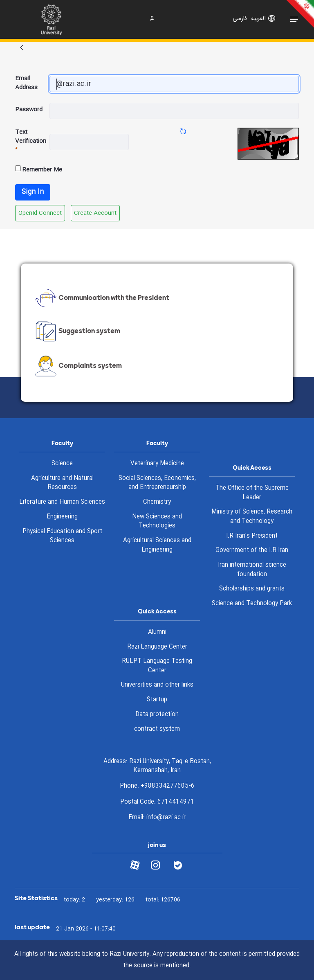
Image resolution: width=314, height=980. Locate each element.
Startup (157, 700)
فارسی (240, 19)
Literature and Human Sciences (62, 502)
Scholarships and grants (252, 589)
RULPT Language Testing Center (157, 666)
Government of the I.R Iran (252, 550)
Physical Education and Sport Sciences (62, 536)
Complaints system (77, 366)
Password (29, 110)
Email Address (26, 83)
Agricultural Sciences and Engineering (157, 545)
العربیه (258, 19)
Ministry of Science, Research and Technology (252, 517)
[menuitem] (40, 213)
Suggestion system (77, 331)
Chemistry (157, 502)
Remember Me (39, 170)
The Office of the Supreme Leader (252, 493)
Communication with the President (101, 298)
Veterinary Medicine (157, 464)
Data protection (157, 714)
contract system (157, 729)
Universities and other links (157, 685)
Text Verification (31, 141)
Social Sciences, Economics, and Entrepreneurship (157, 483)
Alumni (157, 632)
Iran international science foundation (252, 570)
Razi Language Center (157, 647)
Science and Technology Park (252, 604)
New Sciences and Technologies (157, 522)
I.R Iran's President (252, 536)
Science (62, 464)
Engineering (62, 517)
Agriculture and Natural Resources (62, 483)
